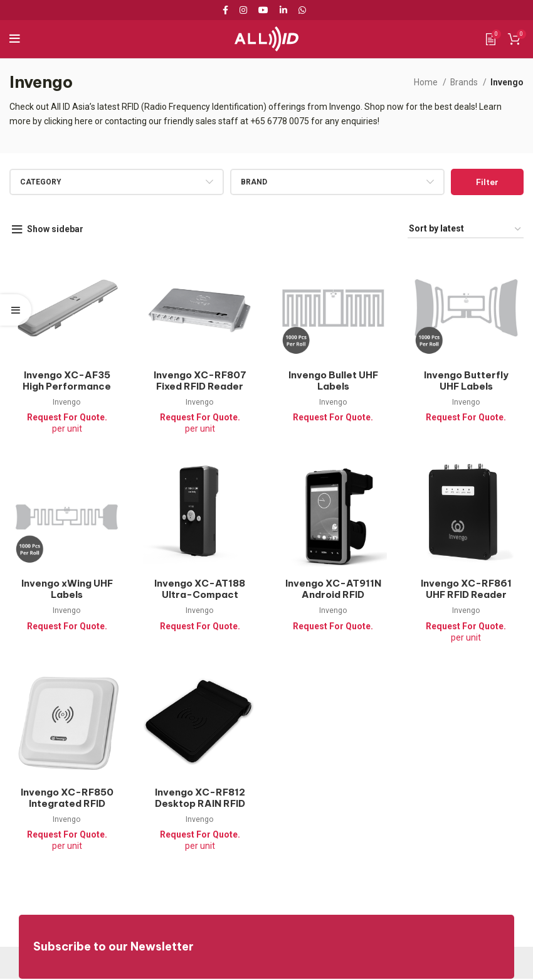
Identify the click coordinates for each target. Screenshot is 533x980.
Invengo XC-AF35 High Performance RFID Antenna (66, 387)
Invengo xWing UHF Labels (67, 590)
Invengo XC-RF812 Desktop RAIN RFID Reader (200, 805)
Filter (487, 182)
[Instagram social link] (243, 10)
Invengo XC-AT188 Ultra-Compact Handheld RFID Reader (200, 601)
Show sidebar (56, 230)
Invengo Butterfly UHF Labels (466, 381)
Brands (465, 82)
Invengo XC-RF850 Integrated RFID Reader (67, 805)
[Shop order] (466, 229)
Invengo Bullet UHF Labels (333, 381)
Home (426, 82)
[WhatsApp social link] (302, 10)
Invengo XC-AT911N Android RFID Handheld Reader (333, 596)
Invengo (66, 402)
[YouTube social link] (263, 10)
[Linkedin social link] (283, 10)
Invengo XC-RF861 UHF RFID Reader (467, 590)
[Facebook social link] (228, 10)
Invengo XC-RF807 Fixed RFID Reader (200, 381)
